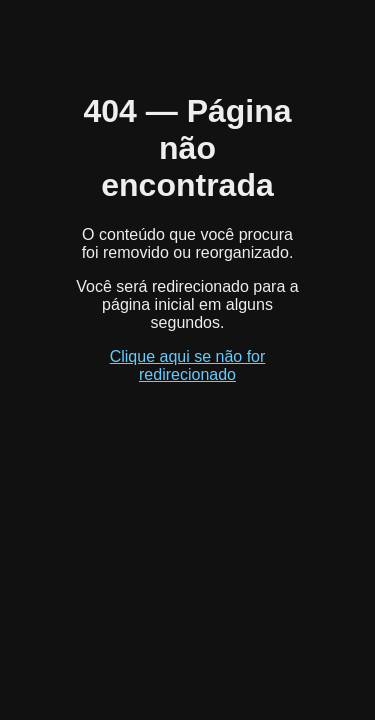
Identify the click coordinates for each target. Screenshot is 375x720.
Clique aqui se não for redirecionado (188, 365)
